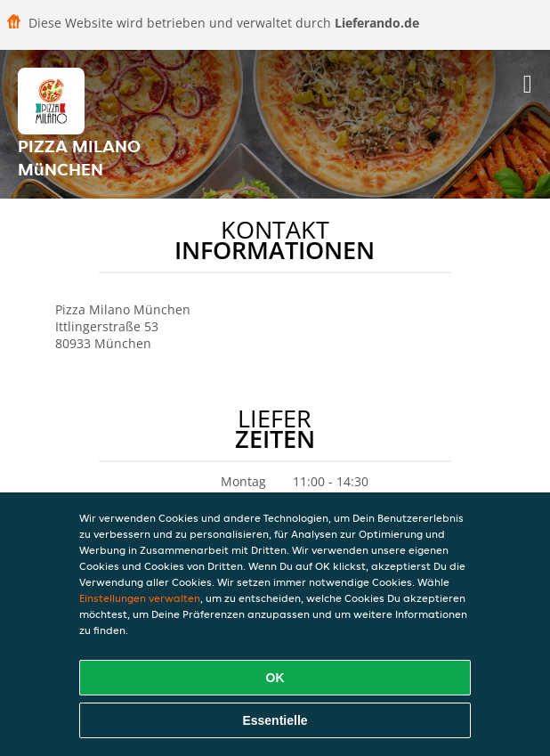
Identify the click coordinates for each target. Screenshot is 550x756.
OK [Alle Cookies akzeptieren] (275, 678)
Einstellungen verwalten (140, 598)
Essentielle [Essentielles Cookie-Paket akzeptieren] (275, 720)
